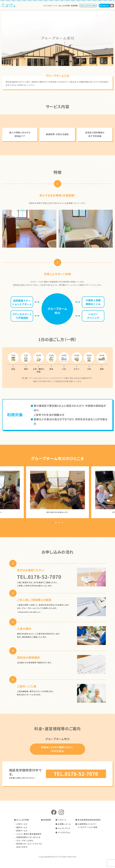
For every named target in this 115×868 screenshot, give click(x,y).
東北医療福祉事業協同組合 (89, 820)
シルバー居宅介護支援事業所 (29, 834)
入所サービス (22, 824)
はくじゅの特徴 (64, 6)
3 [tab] (59, 523)
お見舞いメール (64, 824)
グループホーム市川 (25, 840)
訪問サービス (22, 830)
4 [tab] (63, 523)
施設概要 (74, 6)
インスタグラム (64, 832)
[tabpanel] (57, 492)
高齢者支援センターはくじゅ (28, 837)
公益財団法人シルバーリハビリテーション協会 (88, 826)
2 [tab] (56, 523)
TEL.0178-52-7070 (76, 774)
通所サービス (22, 827)
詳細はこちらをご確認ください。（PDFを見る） (57, 749)
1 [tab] (52, 523)
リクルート (104, 6)
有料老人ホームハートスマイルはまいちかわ (29, 845)
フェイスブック (64, 828)
